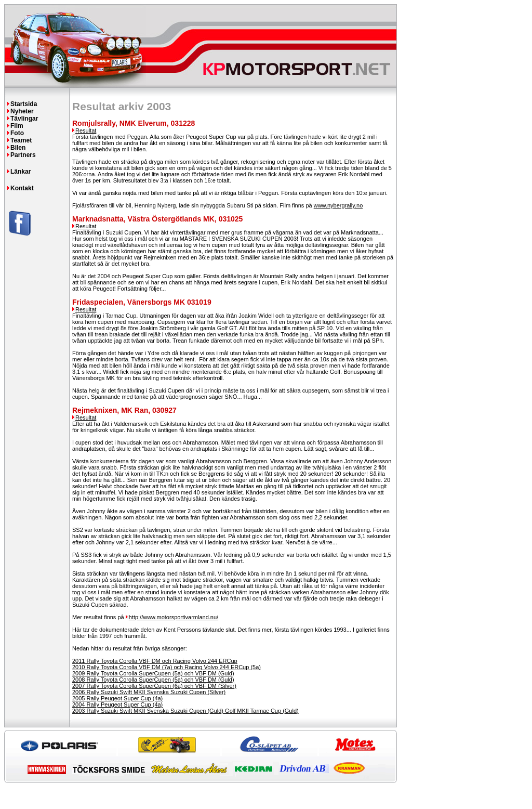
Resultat (86, 131)
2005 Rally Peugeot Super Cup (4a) (117, 698)
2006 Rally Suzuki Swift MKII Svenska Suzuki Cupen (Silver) (149, 692)
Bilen (18, 148)
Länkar (21, 172)
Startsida (24, 104)
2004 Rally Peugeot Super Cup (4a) (117, 704)
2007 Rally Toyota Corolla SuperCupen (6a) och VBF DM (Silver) (154, 686)
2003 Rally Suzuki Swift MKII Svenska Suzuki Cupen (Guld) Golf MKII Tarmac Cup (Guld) (185, 711)
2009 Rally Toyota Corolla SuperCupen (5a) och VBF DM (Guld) (153, 673)
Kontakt (22, 188)
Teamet (21, 140)
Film (17, 126)
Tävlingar (24, 119)
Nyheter (22, 111)
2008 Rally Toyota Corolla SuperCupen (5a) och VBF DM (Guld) (153, 680)
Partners (23, 155)
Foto (17, 133)
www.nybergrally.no (338, 205)
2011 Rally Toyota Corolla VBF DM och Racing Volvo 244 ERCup (155, 661)
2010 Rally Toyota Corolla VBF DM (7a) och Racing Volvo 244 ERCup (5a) (167, 667)
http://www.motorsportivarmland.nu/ (174, 617)
